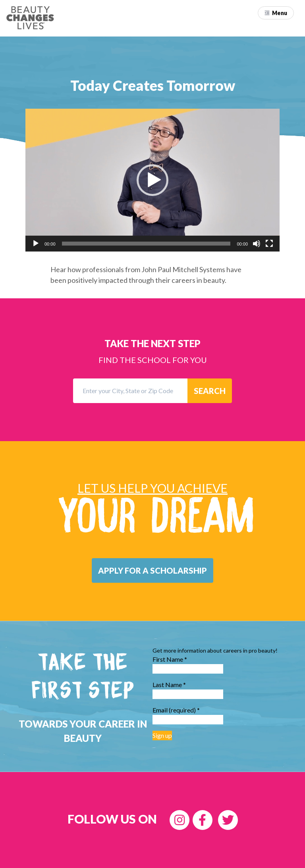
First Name (170, 659)
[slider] (146, 244)
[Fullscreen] (269, 244)
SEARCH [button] (210, 391)
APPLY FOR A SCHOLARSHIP (152, 570)
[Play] (36, 244)
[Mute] (257, 244)
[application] (152, 180)
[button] (276, 13)
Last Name (169, 685)
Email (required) (176, 710)
